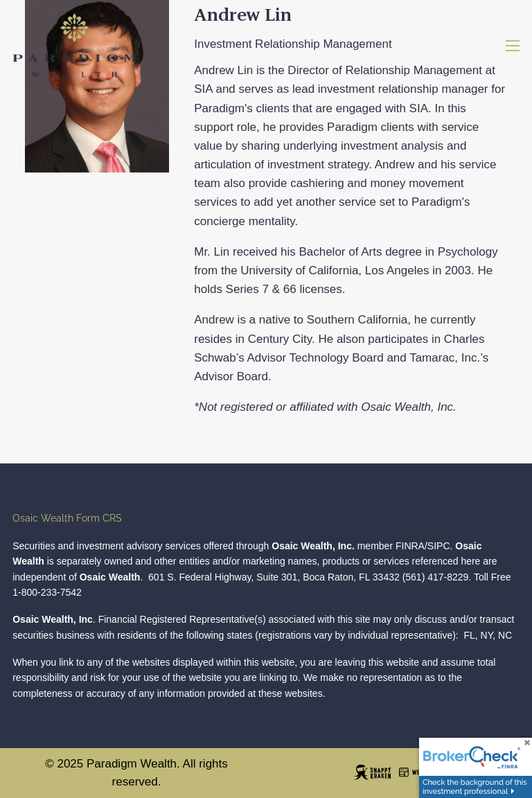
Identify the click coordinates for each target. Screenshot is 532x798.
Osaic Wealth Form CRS (67, 518)
